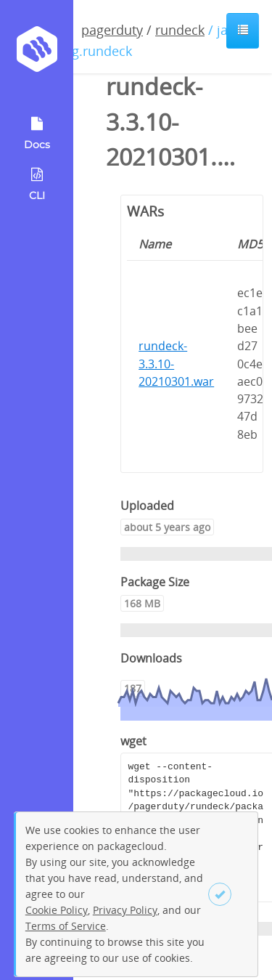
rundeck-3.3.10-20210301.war (176, 364)
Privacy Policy (125, 910)
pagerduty (112, 30)
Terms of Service (66, 926)
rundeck (180, 30)
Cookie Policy (57, 910)
